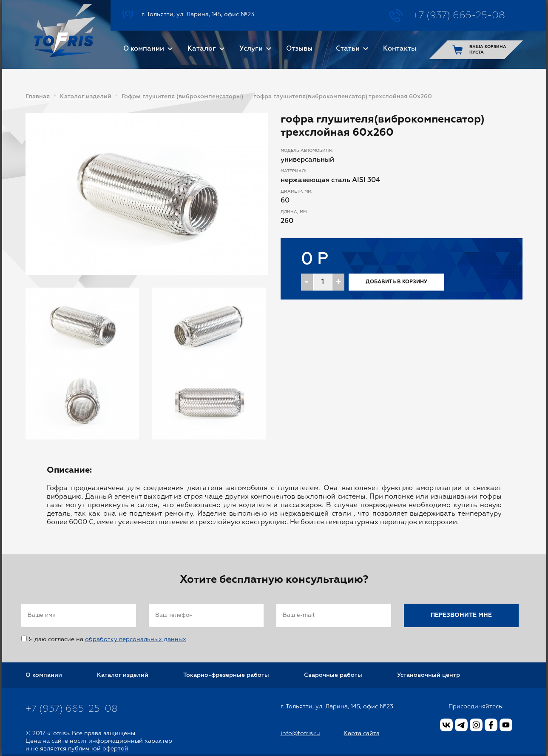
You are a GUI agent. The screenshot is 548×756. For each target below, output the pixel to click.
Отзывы (299, 49)
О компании (144, 49)
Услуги (251, 49)
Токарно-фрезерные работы (226, 675)
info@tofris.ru (300, 733)
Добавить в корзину (396, 282)
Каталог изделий (86, 97)
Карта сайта (362, 733)
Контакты (400, 49)
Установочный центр (429, 675)
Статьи (348, 49)
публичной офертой (98, 749)
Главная (38, 97)
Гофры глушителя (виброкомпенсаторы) (182, 97)
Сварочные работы (333, 675)
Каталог (202, 49)
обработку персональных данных (136, 639)
